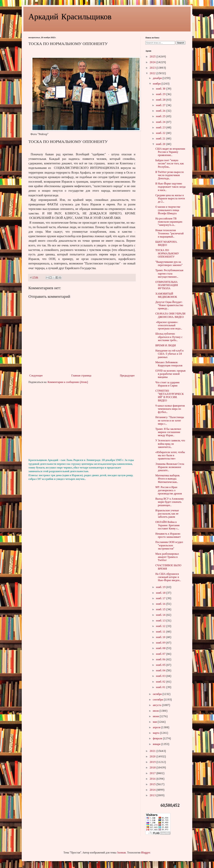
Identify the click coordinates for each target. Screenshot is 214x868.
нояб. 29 (161, 94)
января (157, 744)
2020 (153, 757)
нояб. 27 (161, 105)
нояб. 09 (161, 643)
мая (155, 722)
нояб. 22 (161, 133)
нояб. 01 (161, 687)
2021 (153, 751)
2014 (153, 790)
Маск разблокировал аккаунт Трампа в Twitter (167, 557)
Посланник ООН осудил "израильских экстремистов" (169, 545)
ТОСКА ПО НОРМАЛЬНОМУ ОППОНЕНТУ (167, 254)
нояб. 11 (161, 632)
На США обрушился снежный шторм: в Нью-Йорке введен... (168, 577)
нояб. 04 (161, 671)
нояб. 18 (161, 593)
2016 (153, 779)
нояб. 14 (161, 615)
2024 (153, 62)
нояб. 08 (161, 648)
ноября (157, 84)
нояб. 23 (161, 128)
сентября (158, 700)
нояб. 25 (161, 116)
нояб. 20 (161, 144)
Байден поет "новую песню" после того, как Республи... (170, 164)
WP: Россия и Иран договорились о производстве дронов (169, 491)
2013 (153, 796)
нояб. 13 (161, 621)
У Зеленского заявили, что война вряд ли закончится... (170, 444)
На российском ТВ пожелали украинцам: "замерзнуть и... (169, 222)
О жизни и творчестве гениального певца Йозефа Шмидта (168, 210)
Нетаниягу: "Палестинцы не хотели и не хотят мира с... (170, 421)
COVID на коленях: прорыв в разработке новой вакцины (170, 374)
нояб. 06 (161, 660)
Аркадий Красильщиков (70, 16)
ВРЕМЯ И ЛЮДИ (166, 346)
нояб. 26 (161, 111)
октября (158, 694)
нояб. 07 (161, 654)
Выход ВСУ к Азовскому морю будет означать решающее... (170, 502)
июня (156, 717)
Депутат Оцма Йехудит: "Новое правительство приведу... (169, 305)
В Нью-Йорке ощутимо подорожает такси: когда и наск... (170, 187)
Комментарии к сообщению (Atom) (68, 382)
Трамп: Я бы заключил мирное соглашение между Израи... (168, 432)
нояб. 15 (161, 610)
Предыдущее (127, 376)
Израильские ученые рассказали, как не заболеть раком (167, 514)
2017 (153, 773)
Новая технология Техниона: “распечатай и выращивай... (169, 234)
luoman (122, 853)
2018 (153, 768)
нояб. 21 (161, 139)
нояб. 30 (161, 89)
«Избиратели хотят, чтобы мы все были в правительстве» (170, 456)
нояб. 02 (161, 682)
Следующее (36, 376)
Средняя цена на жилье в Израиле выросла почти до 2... (170, 199)
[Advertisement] (82, 421)
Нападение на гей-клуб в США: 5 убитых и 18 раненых (169, 354)
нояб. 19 (161, 587)
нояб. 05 (161, 665)
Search (181, 43)
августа (157, 705)
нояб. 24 (161, 122)
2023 (153, 68)
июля (156, 711)
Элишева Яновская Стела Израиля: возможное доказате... (170, 467)
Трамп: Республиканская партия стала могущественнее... (169, 274)
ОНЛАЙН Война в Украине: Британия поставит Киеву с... (167, 525)
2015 (153, 784)
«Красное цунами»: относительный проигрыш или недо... (169, 326)
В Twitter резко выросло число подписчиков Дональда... (170, 175)
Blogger (146, 853)
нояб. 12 (161, 626)
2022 (153, 73)
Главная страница (81, 376)
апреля (157, 728)
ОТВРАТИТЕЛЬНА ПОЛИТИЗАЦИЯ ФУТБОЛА (167, 285)
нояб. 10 (161, 637)
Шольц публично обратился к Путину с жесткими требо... (169, 337)
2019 (153, 762)
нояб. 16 (161, 604)
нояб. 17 (161, 599)
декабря (158, 78)
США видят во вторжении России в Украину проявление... (170, 152)
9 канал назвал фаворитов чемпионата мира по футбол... (170, 409)
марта (156, 733)
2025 (153, 57)
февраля (158, 739)
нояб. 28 (161, 100)
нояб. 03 (161, 676)
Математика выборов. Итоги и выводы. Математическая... (168, 479)
